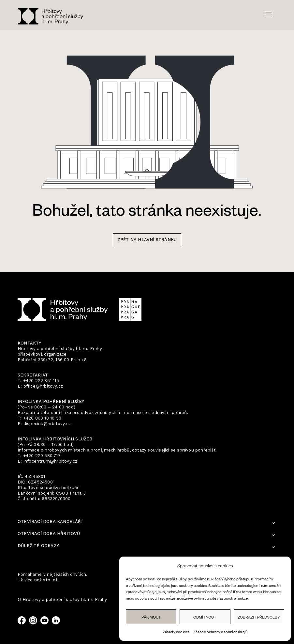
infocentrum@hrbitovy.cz (51, 461)
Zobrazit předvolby (259, 617)
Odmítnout (205, 617)
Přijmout (151, 617)
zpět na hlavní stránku (147, 240)
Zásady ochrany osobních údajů (220, 632)
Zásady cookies (176, 632)
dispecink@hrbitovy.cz (47, 424)
